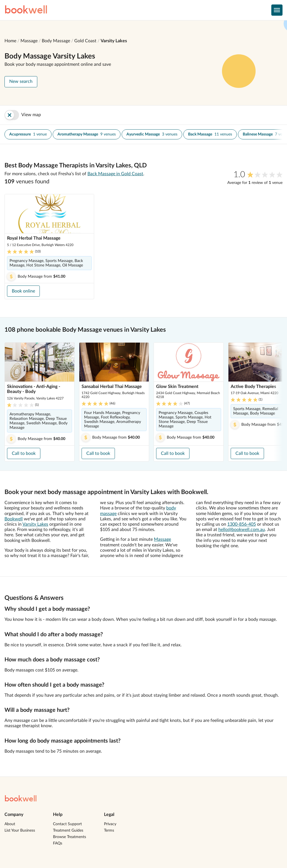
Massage (29, 41)
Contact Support (67, 824)
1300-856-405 (242, 524)
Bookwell (14, 519)
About (10, 824)
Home (10, 41)
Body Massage (56, 41)
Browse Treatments (70, 837)
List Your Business (20, 830)
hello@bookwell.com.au (242, 530)
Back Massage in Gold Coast (115, 174)
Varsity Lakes (114, 41)
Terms (109, 830)
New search (21, 81)
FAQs (58, 843)
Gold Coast (85, 41)
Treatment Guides (68, 830)
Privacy (110, 824)
